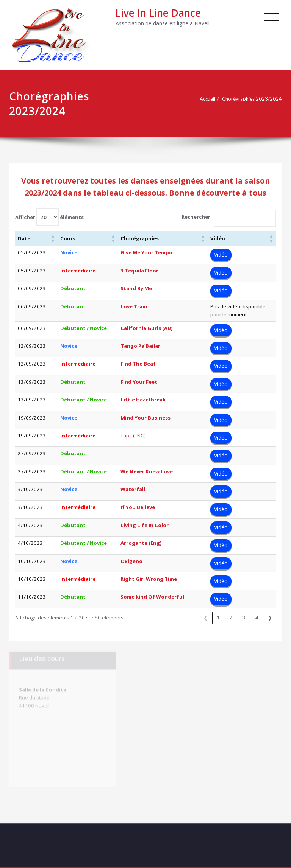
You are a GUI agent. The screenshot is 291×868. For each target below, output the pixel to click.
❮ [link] (206, 618)
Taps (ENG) (133, 436)
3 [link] (244, 618)
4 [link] (257, 618)
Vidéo (221, 254)
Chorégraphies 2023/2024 (252, 99)
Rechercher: (197, 217)
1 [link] (218, 618)
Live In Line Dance (158, 13)
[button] (53, 238)
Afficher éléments (49, 217)
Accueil (207, 99)
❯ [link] (270, 618)
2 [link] (231, 618)
